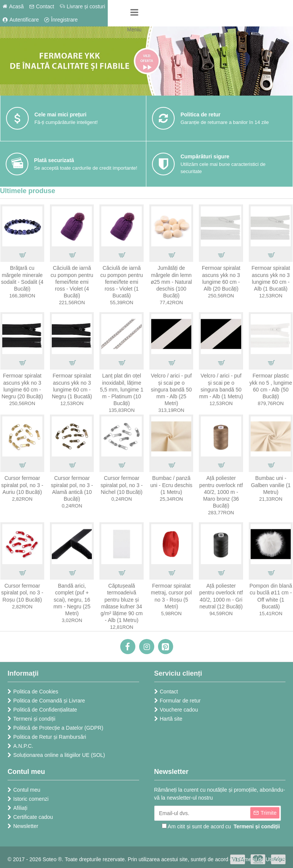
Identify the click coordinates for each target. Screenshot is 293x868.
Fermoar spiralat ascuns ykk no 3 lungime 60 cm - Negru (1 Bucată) (72, 386)
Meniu (134, 29)
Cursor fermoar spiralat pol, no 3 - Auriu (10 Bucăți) (22, 485)
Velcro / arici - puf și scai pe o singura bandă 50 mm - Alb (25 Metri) (171, 389)
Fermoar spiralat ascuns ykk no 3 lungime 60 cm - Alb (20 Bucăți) (221, 278)
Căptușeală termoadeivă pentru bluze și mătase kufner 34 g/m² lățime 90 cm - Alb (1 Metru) (122, 603)
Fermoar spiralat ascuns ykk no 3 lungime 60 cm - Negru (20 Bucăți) (22, 386)
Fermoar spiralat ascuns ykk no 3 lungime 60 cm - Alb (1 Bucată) (271, 278)
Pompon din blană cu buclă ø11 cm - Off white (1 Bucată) (271, 596)
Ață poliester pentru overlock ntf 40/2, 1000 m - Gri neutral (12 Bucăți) (221, 596)
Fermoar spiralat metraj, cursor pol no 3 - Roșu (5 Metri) (171, 596)
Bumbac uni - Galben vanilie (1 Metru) (271, 485)
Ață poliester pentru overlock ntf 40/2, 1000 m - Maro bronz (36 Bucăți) (221, 492)
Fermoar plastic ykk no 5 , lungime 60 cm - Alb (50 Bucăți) (271, 386)
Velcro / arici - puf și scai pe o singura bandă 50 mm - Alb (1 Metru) (221, 386)
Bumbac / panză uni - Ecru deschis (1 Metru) (171, 485)
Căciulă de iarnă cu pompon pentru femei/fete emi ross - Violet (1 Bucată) (122, 282)
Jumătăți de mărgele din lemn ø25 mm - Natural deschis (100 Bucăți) (171, 282)
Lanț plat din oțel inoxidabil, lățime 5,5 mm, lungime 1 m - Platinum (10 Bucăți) (122, 389)
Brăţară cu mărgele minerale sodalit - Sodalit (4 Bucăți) (22, 278)
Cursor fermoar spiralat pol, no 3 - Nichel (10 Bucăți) (122, 485)
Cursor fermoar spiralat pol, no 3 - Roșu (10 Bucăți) (22, 593)
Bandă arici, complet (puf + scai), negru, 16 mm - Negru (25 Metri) (72, 600)
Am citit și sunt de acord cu (222, 827)
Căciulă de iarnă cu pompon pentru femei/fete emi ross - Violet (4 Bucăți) (72, 282)
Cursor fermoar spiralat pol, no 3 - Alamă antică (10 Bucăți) (72, 488)
